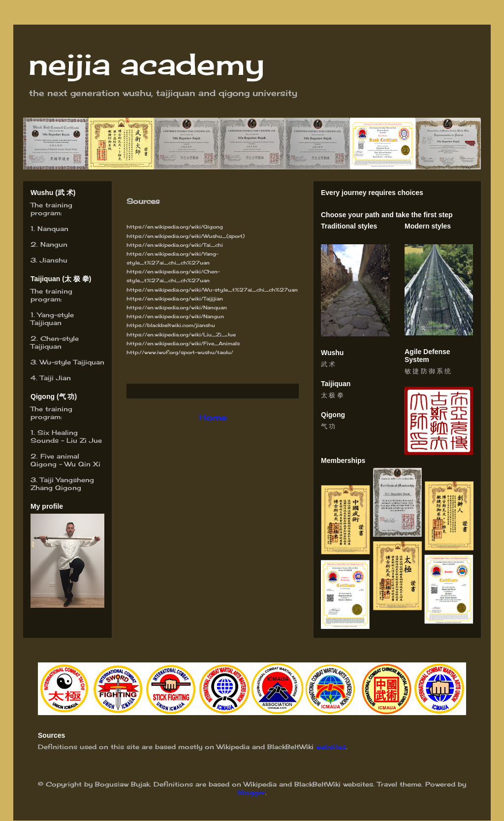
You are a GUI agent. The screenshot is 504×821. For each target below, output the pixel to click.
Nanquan (53, 229)
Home (213, 417)
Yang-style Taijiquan (52, 319)
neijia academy (146, 64)
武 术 (328, 364)
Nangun (54, 244)
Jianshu (54, 260)
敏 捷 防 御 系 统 (428, 371)
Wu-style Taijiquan (72, 362)
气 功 (328, 426)
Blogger (252, 792)
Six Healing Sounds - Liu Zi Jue (66, 436)
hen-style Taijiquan (55, 342)
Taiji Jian (55, 378)
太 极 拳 (332, 395)
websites (331, 747)
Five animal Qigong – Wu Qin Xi (65, 460)
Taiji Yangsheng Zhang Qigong (62, 484)
